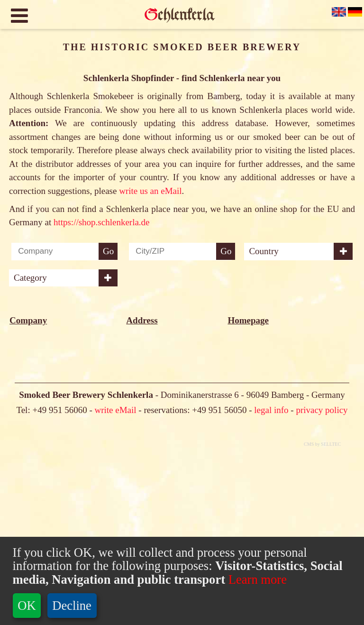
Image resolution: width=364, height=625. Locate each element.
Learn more (256, 579)
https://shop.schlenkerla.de (102, 222)
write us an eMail (150, 191)
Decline (72, 606)
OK (27, 606)
